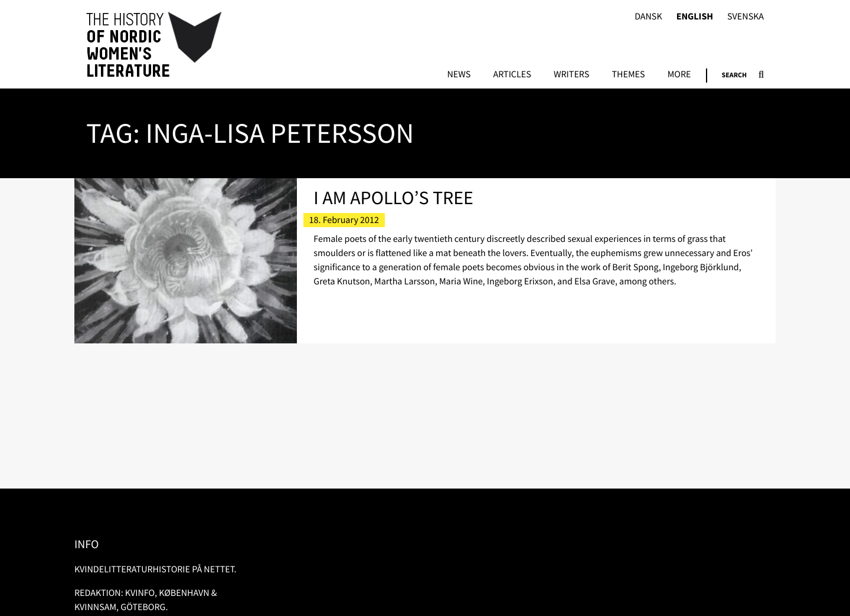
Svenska (746, 17)
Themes (628, 75)
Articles (512, 75)
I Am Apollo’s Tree (393, 198)
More (679, 75)
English (695, 17)
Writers (571, 75)
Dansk (648, 17)
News (459, 75)
